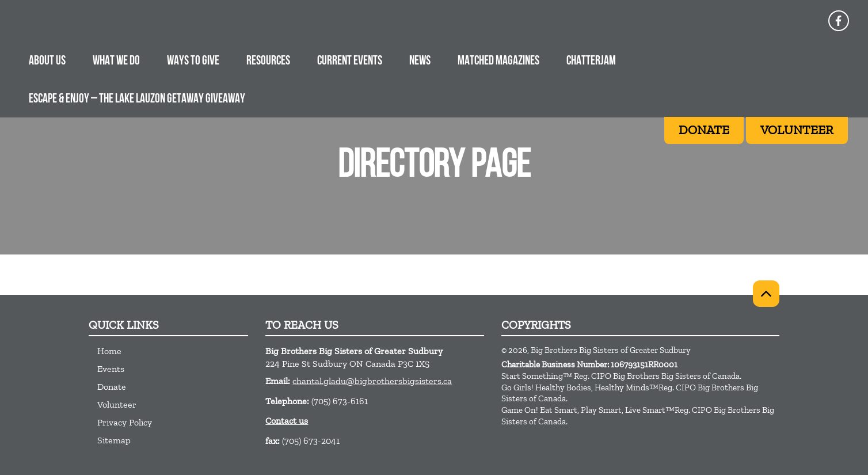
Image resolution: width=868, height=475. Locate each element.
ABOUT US (47, 61)
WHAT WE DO (116, 61)
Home (109, 351)
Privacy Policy (125, 422)
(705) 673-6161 (340, 401)
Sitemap (114, 440)
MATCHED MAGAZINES (498, 61)
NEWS (420, 61)
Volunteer (117, 404)
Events (111, 369)
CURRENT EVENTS (350, 61)
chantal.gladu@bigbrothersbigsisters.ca (372, 381)
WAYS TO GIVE (193, 61)
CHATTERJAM (591, 61)
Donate (112, 387)
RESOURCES (268, 61)
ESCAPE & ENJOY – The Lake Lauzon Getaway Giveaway (137, 99)
